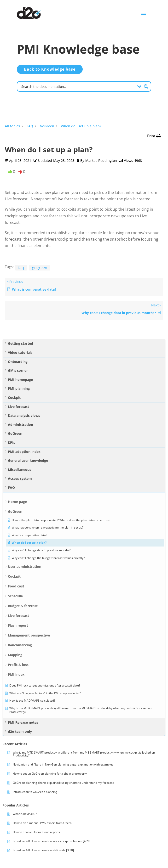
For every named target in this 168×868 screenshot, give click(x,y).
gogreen (40, 268)
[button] (154, 136)
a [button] (144, 15)
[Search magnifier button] (146, 86)
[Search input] (78, 86)
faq (21, 268)
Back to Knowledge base (50, 69)
